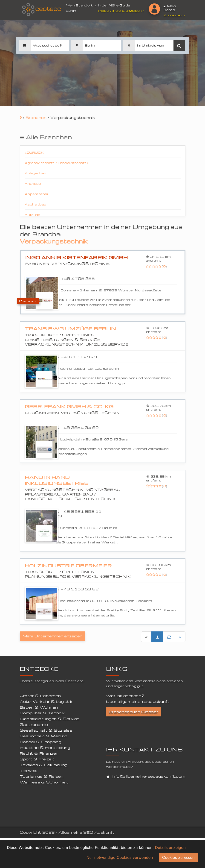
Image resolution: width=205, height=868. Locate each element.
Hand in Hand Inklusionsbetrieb (57, 480)
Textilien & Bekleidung (44, 765)
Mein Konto (170, 8)
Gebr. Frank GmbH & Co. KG (69, 406)
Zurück (34, 152)
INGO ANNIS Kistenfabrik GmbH (77, 257)
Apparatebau (37, 194)
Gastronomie (34, 724)
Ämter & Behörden (40, 696)
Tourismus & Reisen (42, 776)
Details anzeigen (170, 848)
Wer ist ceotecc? (125, 696)
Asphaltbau (35, 204)
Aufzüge (32, 215)
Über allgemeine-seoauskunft (138, 701)
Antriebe (33, 183)
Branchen (36, 117)
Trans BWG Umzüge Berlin (70, 329)
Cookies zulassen (178, 858)
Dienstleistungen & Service (50, 719)
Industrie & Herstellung (45, 748)
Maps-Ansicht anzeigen (122, 10)
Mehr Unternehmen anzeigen (52, 636)
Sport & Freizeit (37, 759)
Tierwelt (29, 771)
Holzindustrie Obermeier (68, 566)
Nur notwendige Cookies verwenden (120, 858)
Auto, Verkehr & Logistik (46, 701)
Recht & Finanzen (39, 753)
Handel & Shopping (41, 742)
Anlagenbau (35, 173)
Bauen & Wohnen (39, 707)
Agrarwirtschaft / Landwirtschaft (56, 163)
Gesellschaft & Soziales (46, 730)
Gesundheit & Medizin (44, 736)
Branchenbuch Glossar (134, 712)
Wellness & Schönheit (44, 782)
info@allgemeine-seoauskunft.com (149, 776)
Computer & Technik (42, 713)
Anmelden (174, 15)
